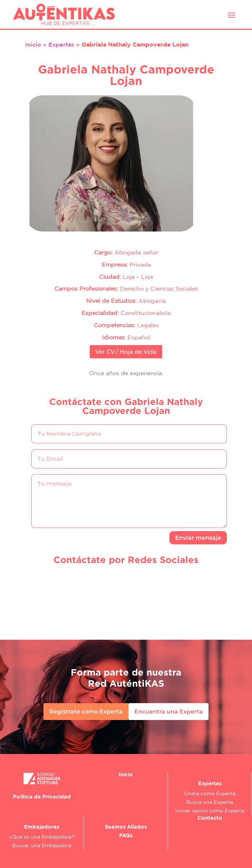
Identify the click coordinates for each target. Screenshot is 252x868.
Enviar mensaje (198, 538)
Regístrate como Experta (86, 712)
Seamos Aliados (126, 827)
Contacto (210, 818)
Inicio (33, 44)
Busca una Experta (210, 802)
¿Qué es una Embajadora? (42, 837)
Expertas (61, 44)
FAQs (126, 835)
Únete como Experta (210, 793)
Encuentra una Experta (169, 712)
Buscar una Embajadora (42, 845)
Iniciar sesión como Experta (210, 811)
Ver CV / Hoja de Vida (126, 352)
